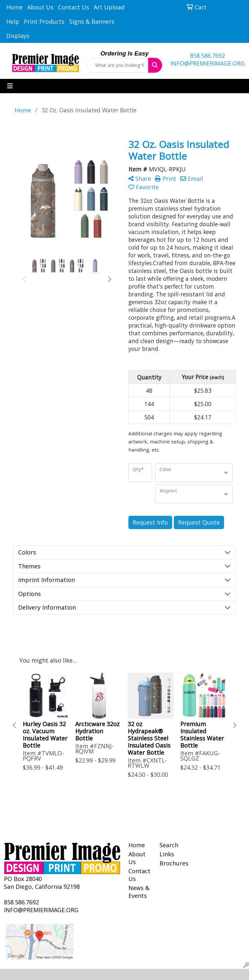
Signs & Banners (92, 21)
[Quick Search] (118, 65)
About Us (40, 7)
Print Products (44, 21)
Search (169, 845)
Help (13, 21)
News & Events (139, 892)
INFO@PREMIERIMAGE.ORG (207, 63)
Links (167, 854)
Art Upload (109, 7)
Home (14, 7)
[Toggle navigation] (10, 86)
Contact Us (74, 7)
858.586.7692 (207, 56)
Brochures (171, 863)
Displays (18, 36)
